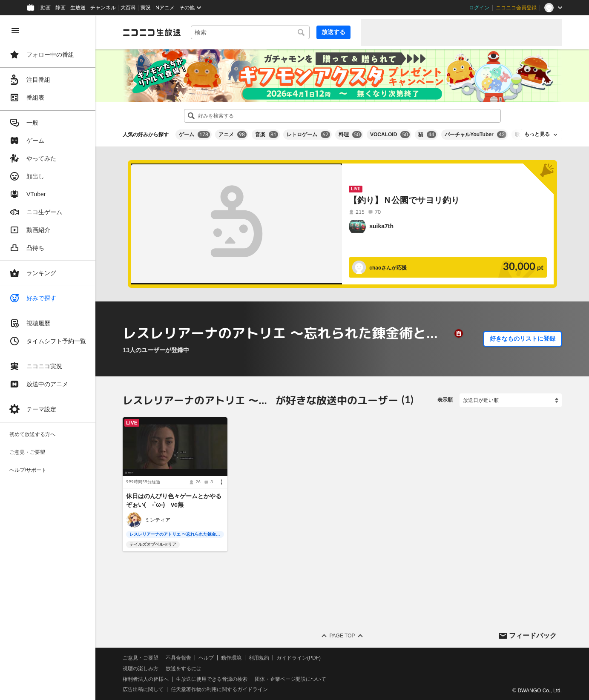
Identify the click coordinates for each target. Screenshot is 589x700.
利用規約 (259, 658)
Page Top (342, 636)
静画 (60, 8)
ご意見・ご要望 (141, 658)
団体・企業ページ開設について (290, 679)
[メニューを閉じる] (15, 31)
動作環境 (231, 658)
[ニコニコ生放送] (152, 32)
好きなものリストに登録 (523, 339)
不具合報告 (178, 658)
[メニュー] (221, 482)
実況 (146, 8)
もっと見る (537, 134)
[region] (48, 358)
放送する (333, 32)
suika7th (381, 226)
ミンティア (158, 519)
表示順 (445, 400)
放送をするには (184, 668)
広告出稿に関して (143, 689)
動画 (46, 8)
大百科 (128, 8)
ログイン (479, 8)
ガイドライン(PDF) (299, 658)
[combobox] (250, 32)
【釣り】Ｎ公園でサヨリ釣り (404, 200)
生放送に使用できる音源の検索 (212, 679)
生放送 (78, 8)
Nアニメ (165, 8)
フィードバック (533, 635)
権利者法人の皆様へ (146, 679)
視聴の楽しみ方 (141, 668)
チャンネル (103, 8)
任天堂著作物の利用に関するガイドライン (219, 689)
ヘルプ (206, 658)
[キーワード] (250, 32)
